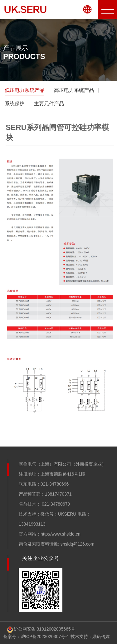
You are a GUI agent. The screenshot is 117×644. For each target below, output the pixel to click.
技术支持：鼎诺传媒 (90, 637)
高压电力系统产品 (74, 90)
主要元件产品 (49, 104)
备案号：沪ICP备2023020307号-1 (36, 637)
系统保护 (15, 104)
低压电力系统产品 (25, 90)
